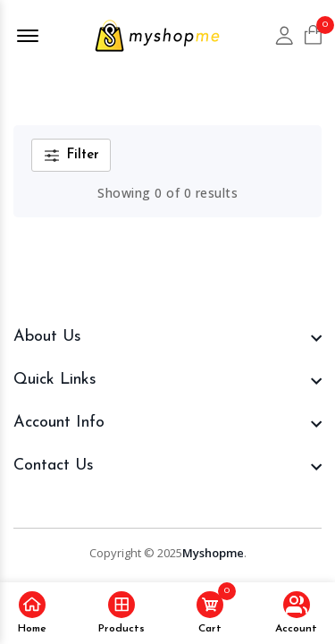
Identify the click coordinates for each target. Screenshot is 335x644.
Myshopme (213, 553)
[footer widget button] (167, 337)
